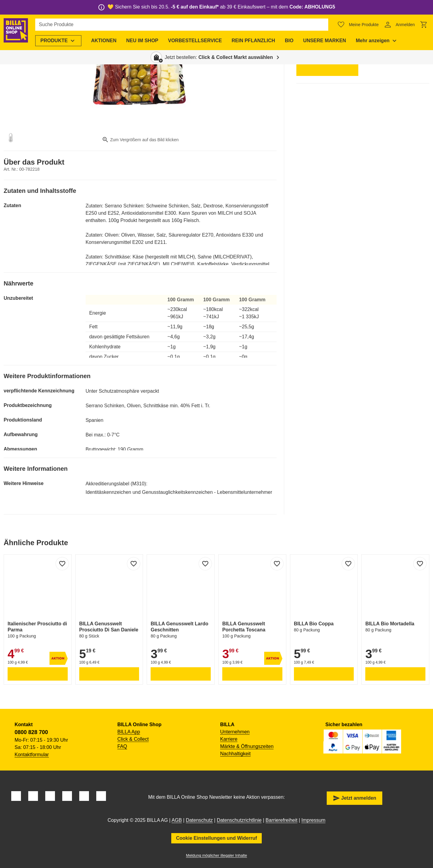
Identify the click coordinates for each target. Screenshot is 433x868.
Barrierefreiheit (282, 820)
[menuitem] (62, 41)
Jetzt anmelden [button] (355, 798)
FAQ (122, 746)
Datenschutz (199, 820)
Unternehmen (235, 732)
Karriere (229, 739)
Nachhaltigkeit (235, 754)
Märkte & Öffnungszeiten (247, 746)
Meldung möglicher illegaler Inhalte (217, 855)
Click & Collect (133, 739)
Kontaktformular (32, 755)
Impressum (314, 820)
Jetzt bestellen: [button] (219, 57)
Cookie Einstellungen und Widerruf (217, 838)
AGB (177, 820)
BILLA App (129, 732)
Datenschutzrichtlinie (239, 820)
